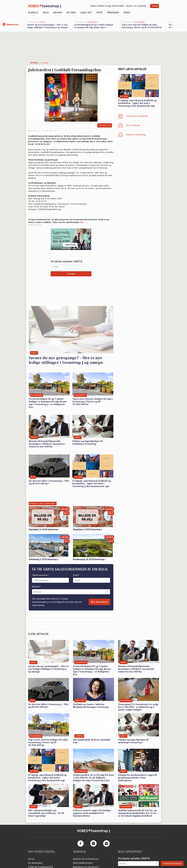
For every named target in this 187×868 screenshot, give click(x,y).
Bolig (46, 13)
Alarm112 (33, 13)
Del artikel (105, 125)
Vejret (127, 13)
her (82, 222)
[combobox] (34, 592)
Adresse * (37, 587)
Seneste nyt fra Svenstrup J (86, 859)
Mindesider (113, 13)
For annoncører (35, 863)
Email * (76, 575)
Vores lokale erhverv (83, 863)
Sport (100, 13)
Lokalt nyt (86, 13)
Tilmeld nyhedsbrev (172, 863)
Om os (31, 859)
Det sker (71, 13)
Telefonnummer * (41, 575)
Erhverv (58, 13)
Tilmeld (155, 6)
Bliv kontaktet (99, 602)
